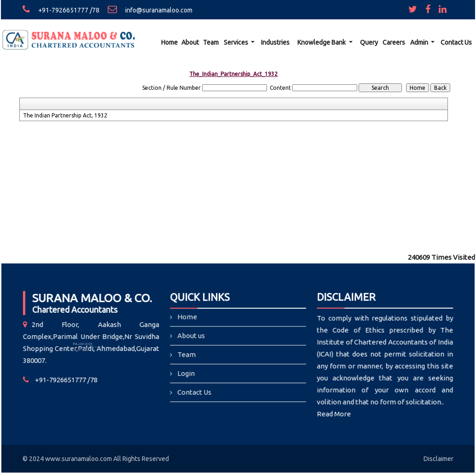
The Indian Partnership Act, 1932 (65, 115)
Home (169, 42)
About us (192, 336)
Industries (275, 42)
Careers (394, 42)
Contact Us (456, 42)
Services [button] (237, 42)
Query (369, 42)
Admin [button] (420, 42)
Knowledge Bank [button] (322, 42)
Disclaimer (438, 459)
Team (211, 42)
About (190, 42)
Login (187, 373)
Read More (331, 414)
